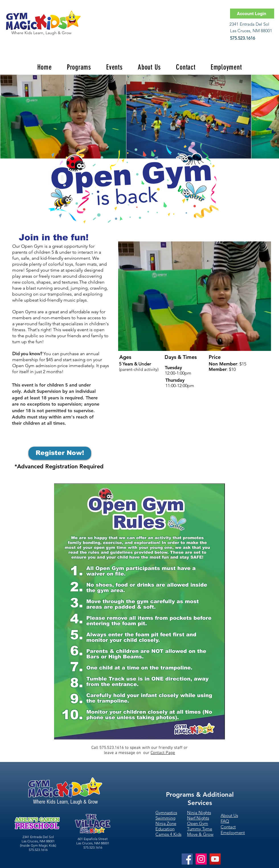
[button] (79, 67)
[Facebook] (187, 859)
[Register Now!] (60, 453)
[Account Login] (252, 14)
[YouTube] (215, 859)
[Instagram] (201, 859)
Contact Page (163, 753)
